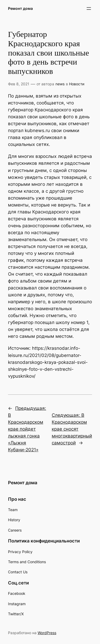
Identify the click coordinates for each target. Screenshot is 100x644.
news (60, 84)
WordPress (47, 633)
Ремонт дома (20, 8)
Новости (77, 84)
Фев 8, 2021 (19, 84)
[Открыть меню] (89, 9)
